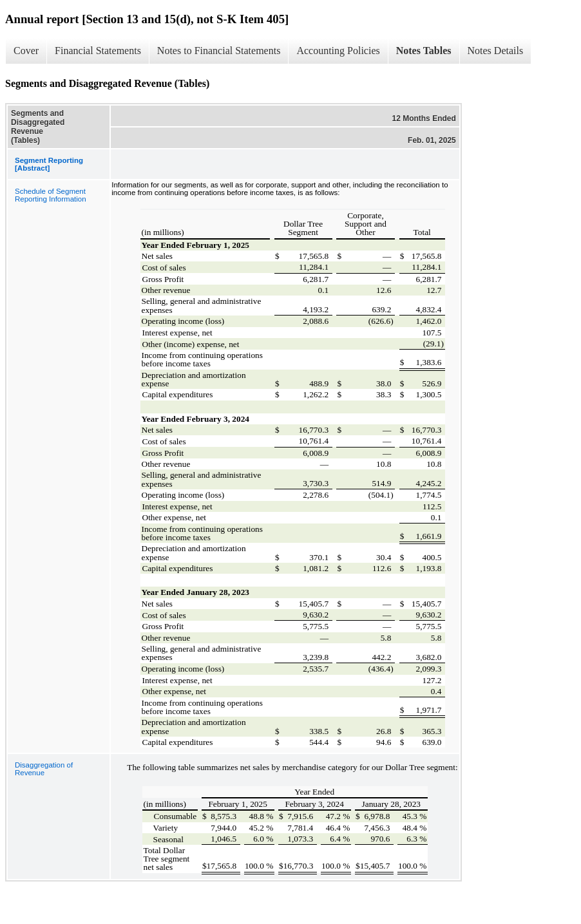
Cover (26, 51)
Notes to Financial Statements (219, 51)
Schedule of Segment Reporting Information (51, 195)
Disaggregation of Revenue (44, 769)
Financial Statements (98, 51)
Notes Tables (424, 51)
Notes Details (496, 51)
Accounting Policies (338, 51)
